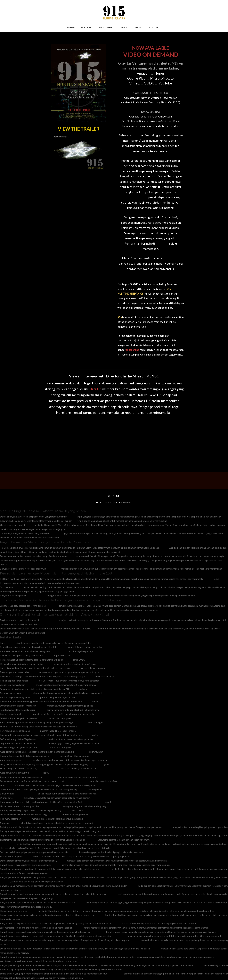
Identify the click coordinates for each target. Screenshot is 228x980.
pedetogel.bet (54, 814)
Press (123, 28)
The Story (105, 28)
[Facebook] (113, 496)
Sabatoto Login (116, 974)
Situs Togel (171, 258)
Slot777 (71, 556)
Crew (137, 28)
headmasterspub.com (94, 802)
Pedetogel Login (120, 936)
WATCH (86, 28)
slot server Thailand (49, 620)
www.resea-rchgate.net (26, 794)
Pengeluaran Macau (134, 197)
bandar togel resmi (59, 651)
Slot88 (136, 135)
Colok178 (105, 869)
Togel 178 (67, 810)
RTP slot (72, 517)
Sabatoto (68, 660)
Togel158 (209, 579)
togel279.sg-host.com (50, 806)
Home (71, 28)
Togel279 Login (98, 932)
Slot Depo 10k (54, 569)
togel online (133, 350)
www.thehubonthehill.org (77, 781)
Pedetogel (42, 706)
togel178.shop (51, 777)
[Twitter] (109, 496)
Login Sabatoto (96, 764)
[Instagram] (117, 496)
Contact (154, 28)
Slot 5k (29, 525)
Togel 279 (90, 676)
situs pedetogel (8, 844)
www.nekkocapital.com (49, 768)
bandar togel (81, 722)
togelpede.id (92, 840)
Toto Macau (52, 606)
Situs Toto (18, 587)
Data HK (96, 389)
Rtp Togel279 (36, 773)
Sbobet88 (162, 243)
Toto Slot (165, 548)
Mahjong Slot (57, 533)
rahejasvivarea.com (36, 595)
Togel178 (10, 643)
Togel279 (34, 681)
